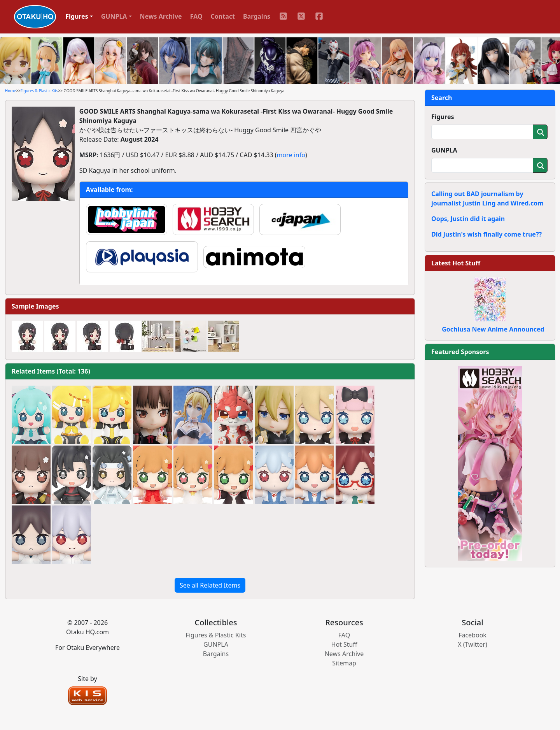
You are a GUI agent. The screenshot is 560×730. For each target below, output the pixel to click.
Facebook (472, 635)
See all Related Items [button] (210, 585)
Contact (223, 16)
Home (10, 91)
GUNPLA (444, 150)
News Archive (161, 16)
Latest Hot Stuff (456, 263)
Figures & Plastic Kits (39, 91)
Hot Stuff (344, 644)
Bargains (257, 16)
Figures (443, 117)
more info (291, 155)
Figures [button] (77, 16)
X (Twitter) (472, 644)
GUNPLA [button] (114, 16)
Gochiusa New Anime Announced (493, 329)
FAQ (196, 16)
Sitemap (344, 663)
